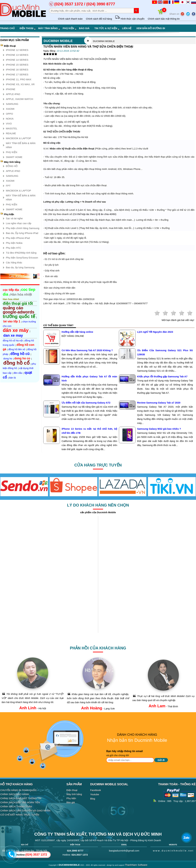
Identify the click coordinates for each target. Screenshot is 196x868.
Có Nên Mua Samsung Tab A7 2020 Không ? (87, 350)
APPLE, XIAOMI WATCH (20, 99)
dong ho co (22, 358)
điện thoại (78, 70)
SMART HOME (14, 157)
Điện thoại (28, 28)
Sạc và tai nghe (14, 218)
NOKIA (10, 119)
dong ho (8, 358)
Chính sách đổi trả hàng (99, 19)
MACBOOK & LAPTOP (18, 138)
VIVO (9, 124)
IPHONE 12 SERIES (17, 50)
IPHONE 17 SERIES (17, 74)
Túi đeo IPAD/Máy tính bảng (21, 253)
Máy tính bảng (49, 28)
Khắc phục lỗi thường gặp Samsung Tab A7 (162, 376)
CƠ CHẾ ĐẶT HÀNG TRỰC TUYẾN (20, 815)
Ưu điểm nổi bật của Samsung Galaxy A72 (86, 403)
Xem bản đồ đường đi (151, 28)
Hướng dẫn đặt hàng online (77, 332)
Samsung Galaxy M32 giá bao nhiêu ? (159, 429)
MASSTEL (12, 128)
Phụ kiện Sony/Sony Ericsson (22, 258)
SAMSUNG (12, 104)
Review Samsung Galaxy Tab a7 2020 (159, 403)
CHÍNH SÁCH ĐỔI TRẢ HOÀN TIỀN (20, 802)
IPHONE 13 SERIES (17, 55)
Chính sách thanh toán (70, 19)
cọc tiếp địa (11, 290)
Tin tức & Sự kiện (107, 28)
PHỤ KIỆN (12, 152)
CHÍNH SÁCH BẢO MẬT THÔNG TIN (21, 798)
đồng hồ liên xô (17, 349)
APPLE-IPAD (13, 94)
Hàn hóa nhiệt (21, 294)
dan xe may (13, 335)
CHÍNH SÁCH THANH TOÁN (16, 806)
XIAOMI (10, 109)
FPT (8, 186)
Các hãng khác (14, 262)
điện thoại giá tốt (18, 303)
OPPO (9, 114)
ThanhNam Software (136, 865)
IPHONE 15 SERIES (17, 65)
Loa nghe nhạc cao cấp (19, 223)
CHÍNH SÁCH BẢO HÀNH (15, 794)
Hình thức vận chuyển (130, 19)
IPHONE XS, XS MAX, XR (20, 84)
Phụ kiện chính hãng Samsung (23, 228)
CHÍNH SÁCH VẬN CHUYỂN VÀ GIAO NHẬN (25, 811)
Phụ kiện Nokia (14, 243)
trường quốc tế (19, 316)
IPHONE (11, 89)
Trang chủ (7, 28)
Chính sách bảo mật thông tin (164, 19)
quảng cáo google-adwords (19, 310)
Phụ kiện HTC (14, 248)
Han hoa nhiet (11, 299)
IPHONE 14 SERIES (17, 60)
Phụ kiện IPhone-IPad (18, 238)
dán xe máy (16, 330)
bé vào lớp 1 (12, 321)
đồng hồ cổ (16, 363)
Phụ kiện (70, 28)
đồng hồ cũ (20, 354)
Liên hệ (127, 28)
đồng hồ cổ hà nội (13, 340)
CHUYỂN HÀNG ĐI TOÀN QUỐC (19, 790)
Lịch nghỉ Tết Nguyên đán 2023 (155, 332)
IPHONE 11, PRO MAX (19, 79)
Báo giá (84, 28)
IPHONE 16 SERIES (17, 70)
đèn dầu (18, 373)
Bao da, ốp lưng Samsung (20, 267)
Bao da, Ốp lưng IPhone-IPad (22, 233)
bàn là (12, 378)
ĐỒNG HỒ (12, 166)
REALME (11, 133)
